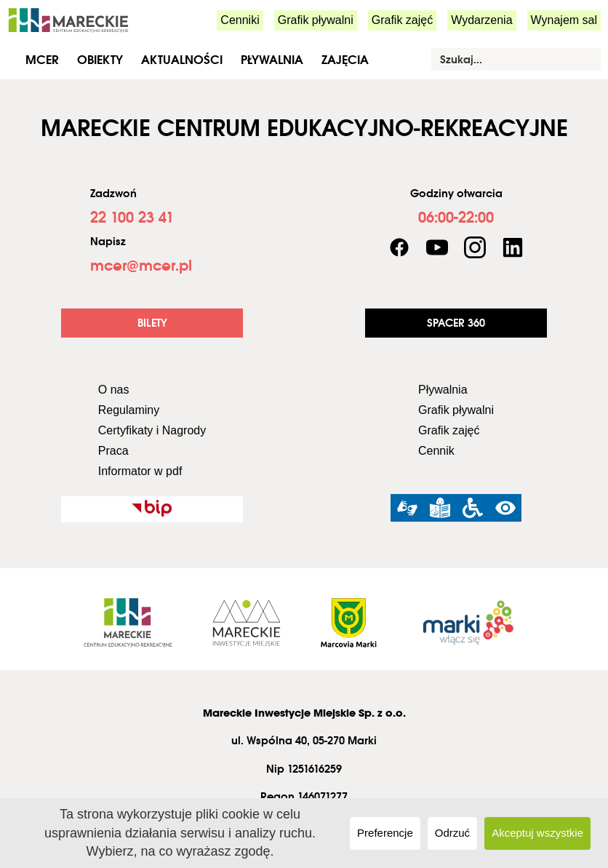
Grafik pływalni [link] (316, 20)
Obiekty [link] (100, 60)
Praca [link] (113, 451)
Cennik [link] (436, 451)
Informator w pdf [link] (140, 471)
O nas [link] (114, 390)
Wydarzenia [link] (481, 20)
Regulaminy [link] (129, 410)
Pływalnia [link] (272, 60)
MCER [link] (42, 60)
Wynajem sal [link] (564, 20)
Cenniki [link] (240, 20)
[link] (68, 19)
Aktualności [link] (182, 60)
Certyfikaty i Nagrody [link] (152, 430)
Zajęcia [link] (345, 60)
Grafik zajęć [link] (402, 20)
